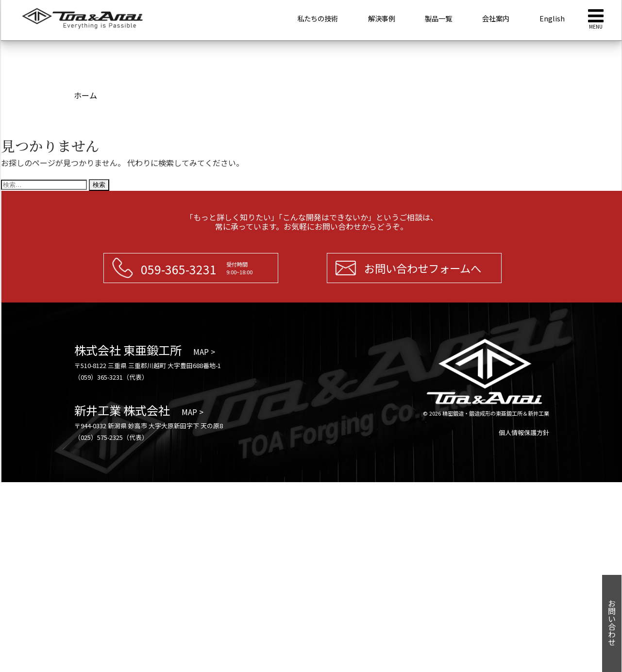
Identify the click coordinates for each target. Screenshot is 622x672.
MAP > (204, 352)
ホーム (85, 95)
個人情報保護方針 (524, 432)
